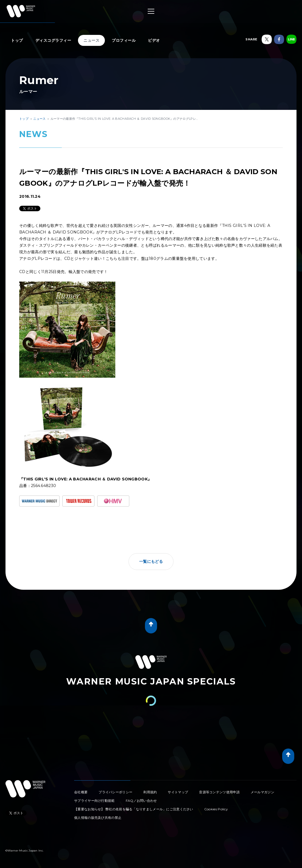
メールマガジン (262, 792)
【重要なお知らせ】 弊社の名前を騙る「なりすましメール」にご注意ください (134, 809)
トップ (17, 40)
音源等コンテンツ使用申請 (219, 792)
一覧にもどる (151, 561)
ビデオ (154, 40)
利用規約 (150, 792)
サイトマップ (178, 792)
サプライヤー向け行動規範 (94, 801)
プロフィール (124, 40)
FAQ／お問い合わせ (141, 801)
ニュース (91, 40)
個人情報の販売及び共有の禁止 (98, 818)
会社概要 (81, 792)
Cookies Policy (216, 809)
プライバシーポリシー (115, 792)
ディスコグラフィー (53, 40)
